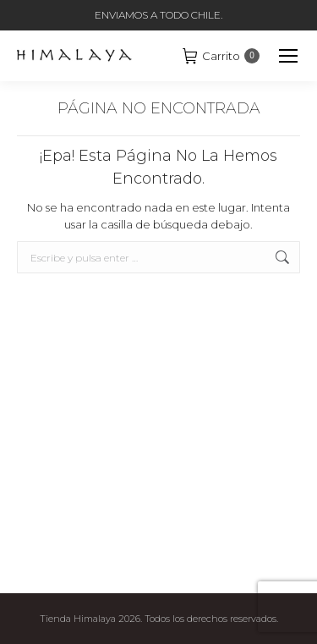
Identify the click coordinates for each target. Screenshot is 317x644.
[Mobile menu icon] (288, 56)
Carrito (221, 56)
